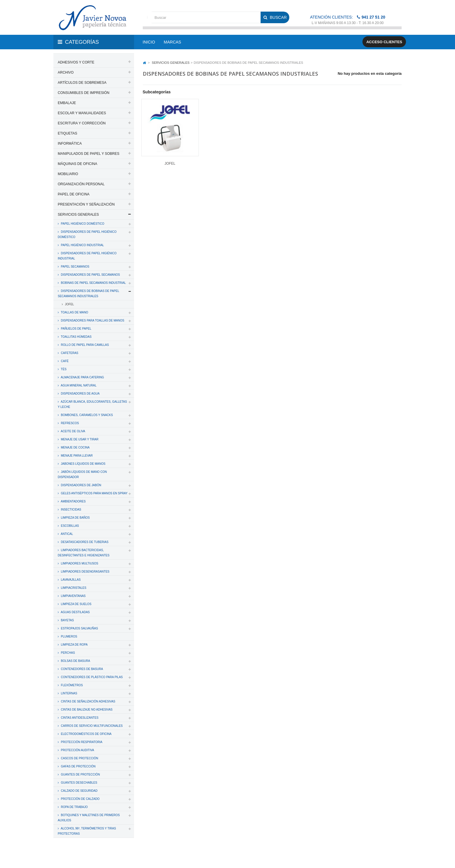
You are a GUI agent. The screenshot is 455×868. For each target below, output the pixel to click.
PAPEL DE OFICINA (74, 194)
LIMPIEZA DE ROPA (74, 645)
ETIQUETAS (67, 133)
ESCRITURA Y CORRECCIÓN (82, 123)
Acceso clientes (384, 42)
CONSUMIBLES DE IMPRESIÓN (84, 93)
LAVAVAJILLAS (70, 580)
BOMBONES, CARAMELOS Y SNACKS (86, 415)
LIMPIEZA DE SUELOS (76, 604)
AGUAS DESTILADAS (75, 612)
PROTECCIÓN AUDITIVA (77, 750)
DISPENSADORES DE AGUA (80, 394)
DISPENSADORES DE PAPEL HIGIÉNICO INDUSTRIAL (87, 256)
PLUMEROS (69, 637)
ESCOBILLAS (69, 526)
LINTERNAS (69, 693)
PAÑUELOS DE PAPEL (76, 329)
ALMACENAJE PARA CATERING (82, 377)
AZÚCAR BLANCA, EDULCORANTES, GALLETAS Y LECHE (92, 404)
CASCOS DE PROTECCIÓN (79, 758)
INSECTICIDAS (71, 510)
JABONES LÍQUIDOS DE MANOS (83, 464)
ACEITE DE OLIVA (73, 431)
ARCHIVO (66, 72)
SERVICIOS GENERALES (78, 215)
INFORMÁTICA (70, 144)
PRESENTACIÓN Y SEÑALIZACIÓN (86, 204)
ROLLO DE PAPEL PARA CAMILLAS (84, 345)
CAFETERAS (69, 353)
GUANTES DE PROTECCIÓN (80, 775)
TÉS (63, 369)
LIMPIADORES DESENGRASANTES (85, 572)
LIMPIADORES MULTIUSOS (79, 563)
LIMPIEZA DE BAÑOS (75, 518)
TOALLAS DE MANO (74, 312)
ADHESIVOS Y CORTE (76, 62)
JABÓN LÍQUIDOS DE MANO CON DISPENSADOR (82, 474)
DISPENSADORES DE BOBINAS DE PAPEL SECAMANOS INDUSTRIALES (89, 294)
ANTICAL (66, 534)
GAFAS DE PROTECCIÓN (78, 766)
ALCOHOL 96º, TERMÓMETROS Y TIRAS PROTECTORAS (87, 831)
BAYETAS (67, 620)
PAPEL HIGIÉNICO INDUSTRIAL (82, 245)
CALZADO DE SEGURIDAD (79, 791)
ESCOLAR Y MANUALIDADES (82, 113)
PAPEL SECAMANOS (75, 267)
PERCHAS (67, 653)
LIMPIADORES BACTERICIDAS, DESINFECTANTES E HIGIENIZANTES (84, 553)
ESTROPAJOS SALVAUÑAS (79, 628)
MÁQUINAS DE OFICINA (77, 164)
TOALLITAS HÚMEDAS (76, 337)
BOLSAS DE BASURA (75, 661)
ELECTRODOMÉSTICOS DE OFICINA (86, 734)
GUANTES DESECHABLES (79, 783)
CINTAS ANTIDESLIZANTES (79, 718)
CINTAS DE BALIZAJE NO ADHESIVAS (86, 710)
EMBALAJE (67, 103)
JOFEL (69, 304)
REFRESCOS (69, 423)
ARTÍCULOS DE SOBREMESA (82, 83)
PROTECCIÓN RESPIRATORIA (81, 742)
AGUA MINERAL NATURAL (78, 385)
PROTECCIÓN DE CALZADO (80, 799)
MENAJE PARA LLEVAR (76, 456)
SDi (394, 856)
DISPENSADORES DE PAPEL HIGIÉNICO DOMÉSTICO (87, 234)
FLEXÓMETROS (71, 685)
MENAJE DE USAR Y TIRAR (79, 439)
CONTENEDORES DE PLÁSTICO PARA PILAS (91, 677)
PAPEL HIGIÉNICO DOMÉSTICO (82, 224)
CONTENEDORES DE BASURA (82, 669)
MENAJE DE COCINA (75, 447)
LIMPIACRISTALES (73, 588)
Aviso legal (228, 856)
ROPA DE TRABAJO (74, 807)
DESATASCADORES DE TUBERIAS (84, 542)
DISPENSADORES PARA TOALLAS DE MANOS (92, 320)
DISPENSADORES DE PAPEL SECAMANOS (90, 275)
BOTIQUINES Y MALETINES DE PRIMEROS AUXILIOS (89, 818)
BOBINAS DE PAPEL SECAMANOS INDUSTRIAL (93, 283)
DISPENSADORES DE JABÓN (81, 485)
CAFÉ (64, 361)
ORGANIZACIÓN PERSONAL (81, 184)
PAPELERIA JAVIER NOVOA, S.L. (93, 856)
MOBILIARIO (68, 174)
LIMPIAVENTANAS (73, 596)
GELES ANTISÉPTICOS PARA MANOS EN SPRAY (94, 493)
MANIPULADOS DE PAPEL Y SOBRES (89, 154)
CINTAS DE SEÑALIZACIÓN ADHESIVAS (88, 701)
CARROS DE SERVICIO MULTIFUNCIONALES (91, 726)
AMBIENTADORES (73, 501)
